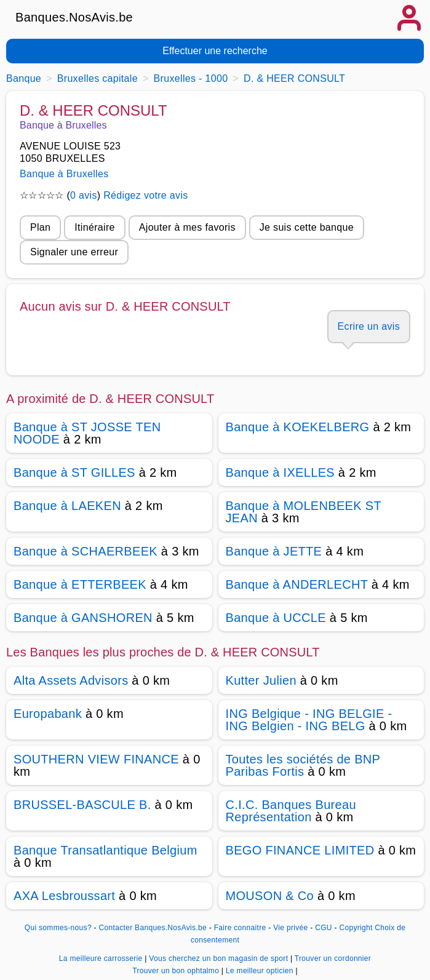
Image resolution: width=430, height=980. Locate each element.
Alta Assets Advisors (71, 680)
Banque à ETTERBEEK (80, 584)
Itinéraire (94, 227)
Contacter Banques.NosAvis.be (153, 928)
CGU (324, 928)
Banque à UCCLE (276, 618)
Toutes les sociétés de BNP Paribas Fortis (303, 765)
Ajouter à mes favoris (187, 227)
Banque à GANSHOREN (83, 618)
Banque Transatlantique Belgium (106, 850)
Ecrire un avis (369, 326)
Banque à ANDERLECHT (297, 584)
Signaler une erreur (74, 252)
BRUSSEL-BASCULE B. (82, 805)
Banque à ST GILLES (74, 472)
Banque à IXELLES (280, 472)
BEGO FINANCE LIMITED (300, 850)
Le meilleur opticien (261, 971)
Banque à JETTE (274, 551)
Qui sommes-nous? (58, 928)
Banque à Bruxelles (64, 174)
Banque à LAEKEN (67, 506)
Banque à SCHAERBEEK (86, 551)
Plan (40, 227)
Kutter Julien (261, 680)
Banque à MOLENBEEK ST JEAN (304, 512)
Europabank (48, 714)
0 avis (84, 195)
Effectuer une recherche (215, 51)
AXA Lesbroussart (64, 896)
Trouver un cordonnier (333, 958)
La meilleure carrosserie (102, 958)
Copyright (356, 928)
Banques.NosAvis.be (74, 17)
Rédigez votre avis (145, 195)
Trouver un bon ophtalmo (177, 971)
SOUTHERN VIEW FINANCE (96, 759)
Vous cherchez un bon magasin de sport (220, 958)
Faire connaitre (240, 928)
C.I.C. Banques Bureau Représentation (291, 811)
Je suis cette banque (307, 227)
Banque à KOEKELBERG (298, 427)
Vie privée (290, 928)
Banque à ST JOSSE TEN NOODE (87, 433)
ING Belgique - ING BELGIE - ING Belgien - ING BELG (309, 720)
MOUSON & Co (270, 896)
